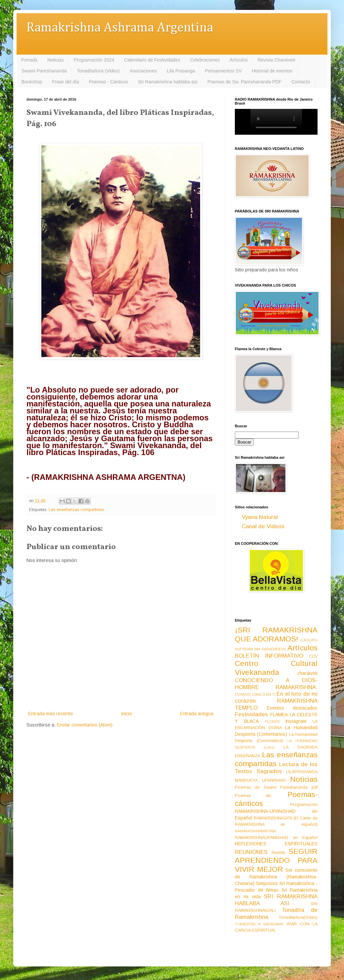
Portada (29, 60)
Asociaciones (143, 71)
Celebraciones (205, 60)
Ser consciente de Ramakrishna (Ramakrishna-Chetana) (276, 877)
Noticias (56, 60)
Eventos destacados (292, 708)
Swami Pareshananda (44, 71)
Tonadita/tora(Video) (298, 917)
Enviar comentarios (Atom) (85, 725)
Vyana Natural (260, 517)
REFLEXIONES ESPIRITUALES (276, 844)
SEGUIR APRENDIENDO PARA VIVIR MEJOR (276, 860)
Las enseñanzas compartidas (76, 510)
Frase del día (65, 82)
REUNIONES (251, 852)
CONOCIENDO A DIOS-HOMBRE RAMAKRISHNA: (276, 684)
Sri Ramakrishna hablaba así (168, 82)
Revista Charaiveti (277, 60)
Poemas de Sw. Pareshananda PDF (244, 82)
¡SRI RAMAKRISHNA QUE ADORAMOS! (276, 634)
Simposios (267, 883)
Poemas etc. (254, 796)
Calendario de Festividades (152, 60)
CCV (313, 656)
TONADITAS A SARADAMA (259, 924)
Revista (278, 853)
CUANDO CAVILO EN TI (255, 694)
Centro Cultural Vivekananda (276, 668)
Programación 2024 (94, 60)
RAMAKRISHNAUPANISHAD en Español (276, 838)
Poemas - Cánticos (108, 82)
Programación (304, 805)
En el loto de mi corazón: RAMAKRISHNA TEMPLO (276, 701)
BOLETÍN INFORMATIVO (269, 656)
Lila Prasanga (181, 71)
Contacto (301, 82)
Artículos (238, 60)
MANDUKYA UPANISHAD (260, 780)
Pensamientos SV (223, 71)
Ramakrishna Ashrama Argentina (120, 28)
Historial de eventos (272, 71)
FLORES (272, 722)
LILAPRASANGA (302, 772)
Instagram (296, 721)
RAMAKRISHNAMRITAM (255, 831)
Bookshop (32, 82)
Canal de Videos (263, 526)
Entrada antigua (197, 714)
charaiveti (307, 673)
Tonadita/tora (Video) (98, 71)
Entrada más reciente (51, 714)
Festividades (251, 714)
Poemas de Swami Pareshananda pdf (276, 787)
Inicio (127, 714)
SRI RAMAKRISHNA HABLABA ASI (276, 900)
